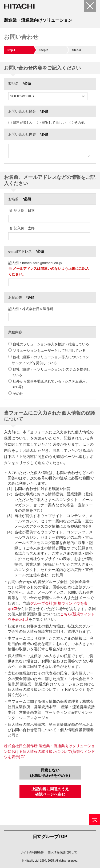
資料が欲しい (23, 123)
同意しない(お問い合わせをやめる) (50, 773)
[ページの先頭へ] (95, 820)
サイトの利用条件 (32, 852)
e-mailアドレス (26, 251)
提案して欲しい (54, 123)
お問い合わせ (21, 37)
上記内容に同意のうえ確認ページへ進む (50, 792)
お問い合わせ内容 (28, 134)
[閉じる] (90, 6)
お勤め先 (21, 297)
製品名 (20, 84)
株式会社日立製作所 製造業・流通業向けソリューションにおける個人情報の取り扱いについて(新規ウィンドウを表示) (49, 751)
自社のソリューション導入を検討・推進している (51, 344)
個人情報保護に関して (62, 852)
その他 (79, 123)
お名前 (20, 199)
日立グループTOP (50, 837)
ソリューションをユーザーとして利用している (49, 351)
